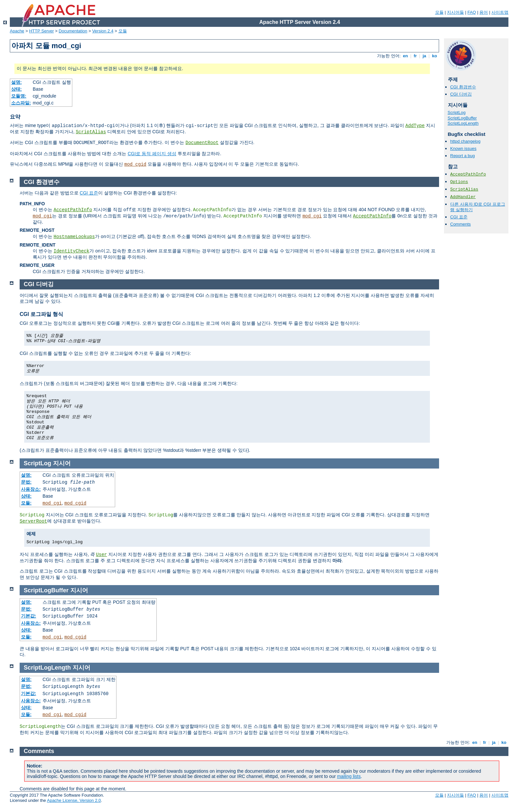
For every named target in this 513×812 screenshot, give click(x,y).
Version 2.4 (103, 31)
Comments (460, 224)
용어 (484, 12)
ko (434, 56)
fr (415, 56)
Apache (17, 31)
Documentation (73, 31)
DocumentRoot (202, 143)
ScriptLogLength (463, 123)
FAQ (472, 12)
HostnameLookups (74, 237)
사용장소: (31, 489)
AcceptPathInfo (468, 174)
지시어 (62, 463)
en (405, 56)
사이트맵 (500, 12)
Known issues (463, 148)
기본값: (29, 616)
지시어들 (455, 12)
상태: (17, 89)
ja (424, 56)
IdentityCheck (71, 251)
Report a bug (462, 156)
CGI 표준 (459, 217)
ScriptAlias (91, 132)
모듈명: (19, 96)
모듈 (439, 12)
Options (459, 182)
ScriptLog (457, 112)
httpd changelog (465, 141)
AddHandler (463, 197)
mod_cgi (42, 216)
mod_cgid (135, 164)
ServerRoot (33, 521)
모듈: (26, 503)
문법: (26, 482)
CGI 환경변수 (463, 87)
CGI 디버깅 (461, 94)
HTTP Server (42, 31)
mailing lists (349, 776)
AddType (415, 126)
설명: (17, 82)
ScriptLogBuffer (462, 118)
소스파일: (21, 103)
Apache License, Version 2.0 (74, 800)
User (101, 555)
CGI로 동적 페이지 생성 (152, 154)
